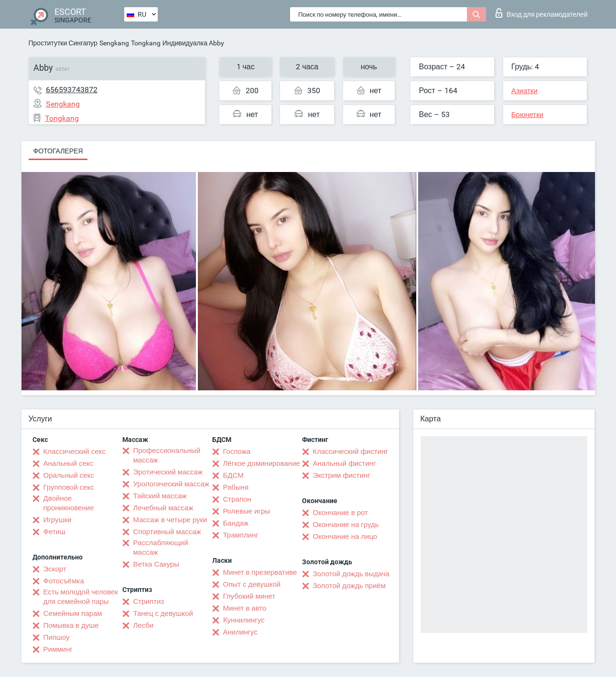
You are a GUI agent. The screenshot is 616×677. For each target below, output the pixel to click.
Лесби (144, 625)
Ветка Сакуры (156, 564)
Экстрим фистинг (342, 475)
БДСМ (233, 475)
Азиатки (524, 91)
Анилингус (240, 632)
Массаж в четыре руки (170, 520)
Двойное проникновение (69, 503)
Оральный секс (69, 475)
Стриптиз (149, 602)
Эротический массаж (168, 472)
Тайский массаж (160, 496)
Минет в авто (245, 608)
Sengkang (114, 43)
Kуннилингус (244, 620)
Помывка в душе (71, 625)
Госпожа (237, 451)
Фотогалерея (58, 151)
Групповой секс (69, 487)
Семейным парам (73, 613)
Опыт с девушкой (252, 584)
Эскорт (55, 569)
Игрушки (58, 520)
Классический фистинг (351, 451)
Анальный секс (69, 463)
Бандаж (236, 523)
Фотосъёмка (64, 581)
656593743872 (72, 90)
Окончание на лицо (345, 537)
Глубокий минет (249, 596)
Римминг (58, 649)
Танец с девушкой (163, 613)
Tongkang (146, 43)
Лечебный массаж (163, 508)
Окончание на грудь (346, 525)
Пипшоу (57, 637)
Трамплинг (241, 535)
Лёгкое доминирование (262, 463)
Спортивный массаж (167, 532)
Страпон (237, 499)
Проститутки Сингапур (63, 43)
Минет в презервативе (260, 572)
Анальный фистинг (345, 463)
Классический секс (75, 451)
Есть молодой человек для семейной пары (81, 597)
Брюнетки (527, 115)
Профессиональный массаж (167, 455)
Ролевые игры (247, 511)
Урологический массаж (171, 484)
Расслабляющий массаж (161, 548)
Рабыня (236, 487)
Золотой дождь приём (349, 586)
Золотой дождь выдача (351, 574)
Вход (542, 13)
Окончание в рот (340, 513)
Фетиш (55, 532)
